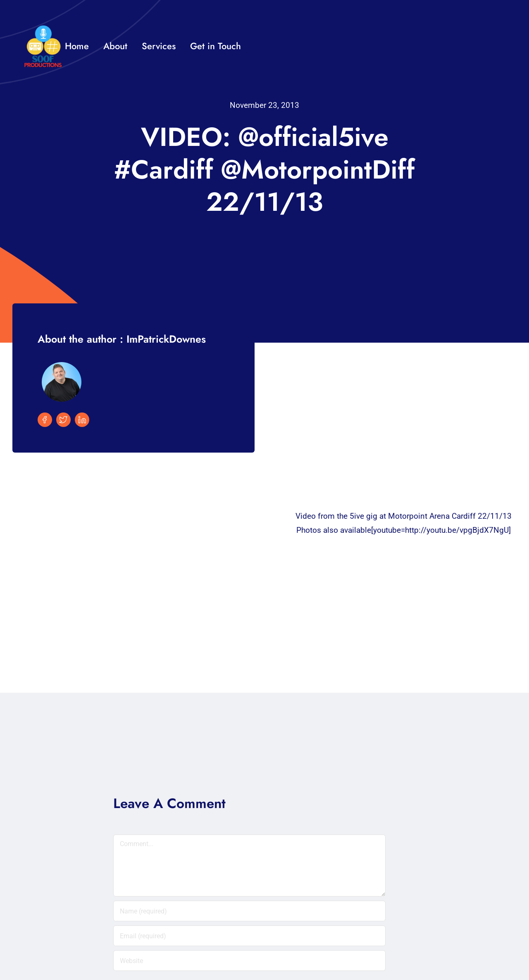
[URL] (249, 961)
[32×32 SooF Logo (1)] (43, 29)
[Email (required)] (249, 936)
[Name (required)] (249, 911)
